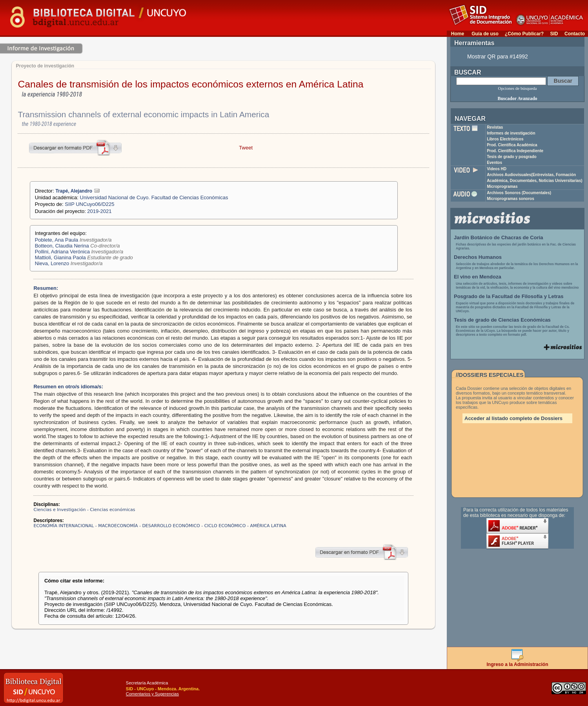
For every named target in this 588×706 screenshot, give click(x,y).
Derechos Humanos (478, 257)
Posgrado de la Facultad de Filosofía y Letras (509, 296)
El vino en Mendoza (478, 277)
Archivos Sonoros (519, 193)
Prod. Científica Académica (512, 145)
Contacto (575, 34)
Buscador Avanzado (517, 98)
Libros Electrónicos (505, 139)
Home (458, 34)
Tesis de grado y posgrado (512, 157)
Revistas (495, 127)
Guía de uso (485, 34)
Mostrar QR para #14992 (498, 56)
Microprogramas (502, 187)
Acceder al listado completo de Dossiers (513, 418)
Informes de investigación (511, 133)
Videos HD (497, 169)
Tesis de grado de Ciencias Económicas (502, 320)
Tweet (246, 148)
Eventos (494, 163)
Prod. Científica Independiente (515, 151)
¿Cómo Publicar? (524, 34)
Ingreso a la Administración (518, 662)
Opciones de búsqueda (518, 88)
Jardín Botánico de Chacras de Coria (499, 237)
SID (554, 34)
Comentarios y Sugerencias (152, 694)
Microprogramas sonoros (511, 199)
